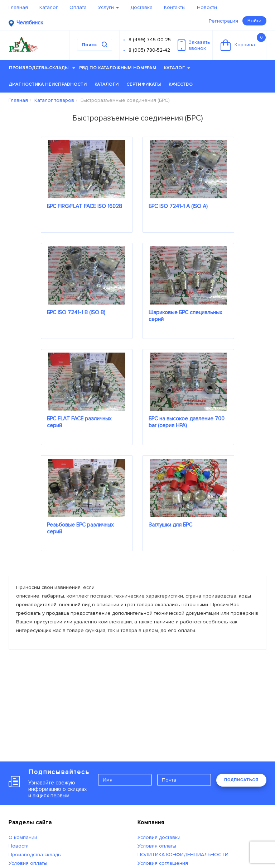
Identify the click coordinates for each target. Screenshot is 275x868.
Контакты (175, 7)
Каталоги (107, 84)
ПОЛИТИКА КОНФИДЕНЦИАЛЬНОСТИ (183, 855)
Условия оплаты (28, 863)
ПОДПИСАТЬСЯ (241, 780)
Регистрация (223, 21)
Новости (207, 7)
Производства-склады (42, 68)
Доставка (141, 7)
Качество (181, 84)
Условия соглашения (163, 863)
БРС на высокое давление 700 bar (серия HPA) (187, 422)
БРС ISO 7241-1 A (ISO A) (178, 206)
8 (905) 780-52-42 (149, 50)
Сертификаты (144, 84)
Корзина (243, 42)
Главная (18, 7)
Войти (254, 21)
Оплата (78, 7)
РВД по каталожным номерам (118, 68)
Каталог (49, 7)
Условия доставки (159, 837)
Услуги (108, 7)
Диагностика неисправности (48, 84)
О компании (23, 837)
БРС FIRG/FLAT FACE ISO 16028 (85, 206)
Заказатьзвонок (194, 45)
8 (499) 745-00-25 (150, 40)
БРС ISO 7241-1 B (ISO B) (76, 312)
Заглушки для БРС (170, 525)
